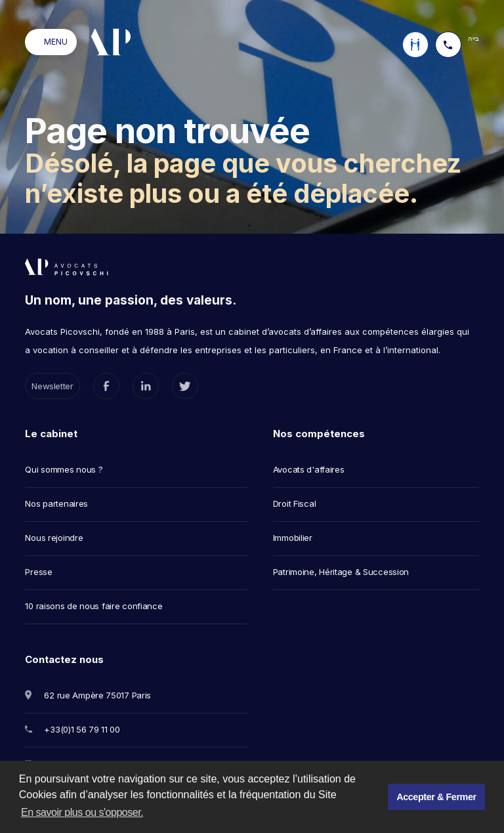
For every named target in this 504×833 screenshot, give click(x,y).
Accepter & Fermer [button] (436, 797)
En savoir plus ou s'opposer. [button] (82, 812)
